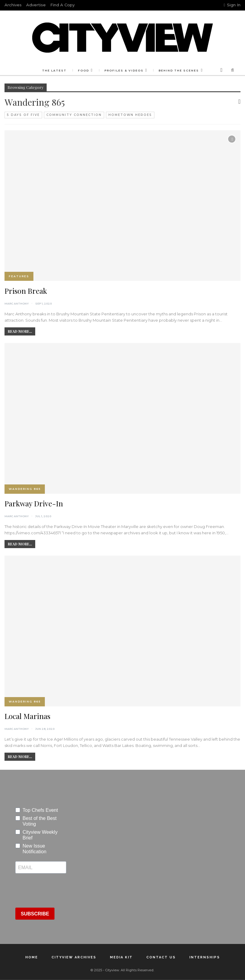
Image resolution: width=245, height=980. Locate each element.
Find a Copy (62, 5)
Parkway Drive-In (34, 503)
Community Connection (74, 115)
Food (84, 70)
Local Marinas (27, 716)
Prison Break (26, 291)
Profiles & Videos (124, 70)
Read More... (20, 331)
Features (19, 276)
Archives (13, 5)
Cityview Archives (74, 957)
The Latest (54, 70)
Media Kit (121, 957)
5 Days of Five (23, 115)
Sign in (232, 5)
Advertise (36, 5)
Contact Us (161, 957)
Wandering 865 (25, 489)
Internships (205, 957)
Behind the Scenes (179, 70)
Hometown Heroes (130, 115)
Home (32, 957)
